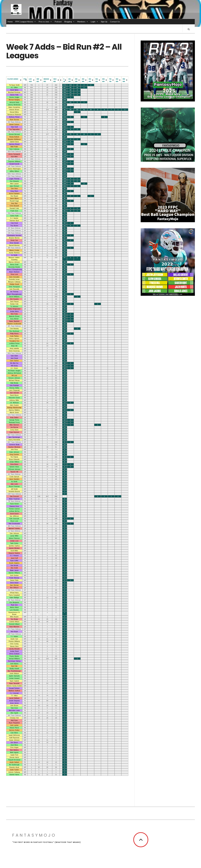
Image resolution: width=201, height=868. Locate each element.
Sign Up (104, 22)
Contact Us (115, 22)
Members (83, 22)
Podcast (58, 22)
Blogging (70, 22)
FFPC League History (26, 22)
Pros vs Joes (45, 22)
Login (94, 22)
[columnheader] (14, 81)
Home (10, 22)
